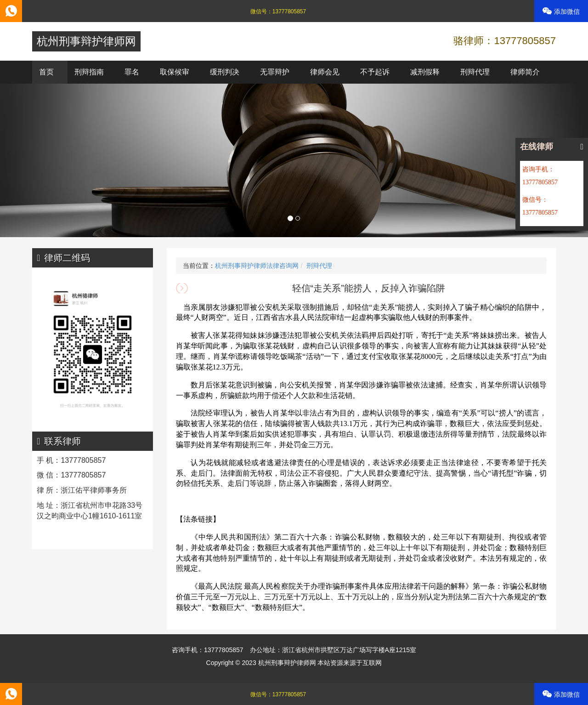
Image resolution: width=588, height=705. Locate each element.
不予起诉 (375, 72)
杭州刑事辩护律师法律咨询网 (257, 266)
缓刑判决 (225, 72)
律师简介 (525, 72)
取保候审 (175, 72)
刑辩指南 (89, 72)
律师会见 (325, 72)
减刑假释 (425, 72)
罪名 (132, 72)
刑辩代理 (475, 72)
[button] (44, 160)
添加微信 (561, 11)
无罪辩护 (275, 72)
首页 (46, 72)
